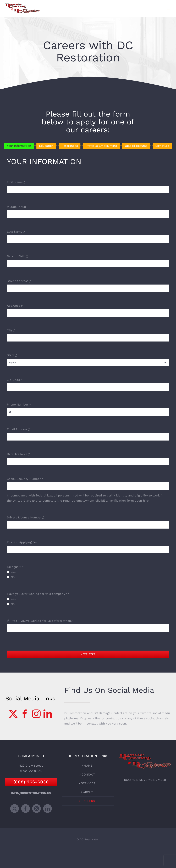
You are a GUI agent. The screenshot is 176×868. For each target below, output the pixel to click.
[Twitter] (13, 714)
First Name (16, 182)
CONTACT (88, 774)
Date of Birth (17, 256)
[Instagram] (36, 714)
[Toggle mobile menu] (169, 11)
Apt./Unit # (15, 306)
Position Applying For (22, 542)
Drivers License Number (26, 517)
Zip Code (15, 380)
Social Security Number (25, 479)
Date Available (18, 454)
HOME (88, 766)
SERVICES (88, 783)
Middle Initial (16, 207)
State (12, 355)
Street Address (19, 281)
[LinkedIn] (48, 714)
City (11, 330)
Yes (13, 572)
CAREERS (88, 801)
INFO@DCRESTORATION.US (31, 793)
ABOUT (88, 792)
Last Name (16, 232)
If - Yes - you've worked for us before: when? (40, 621)
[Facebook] (25, 714)
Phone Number (19, 404)
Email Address (18, 429)
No (13, 577)
